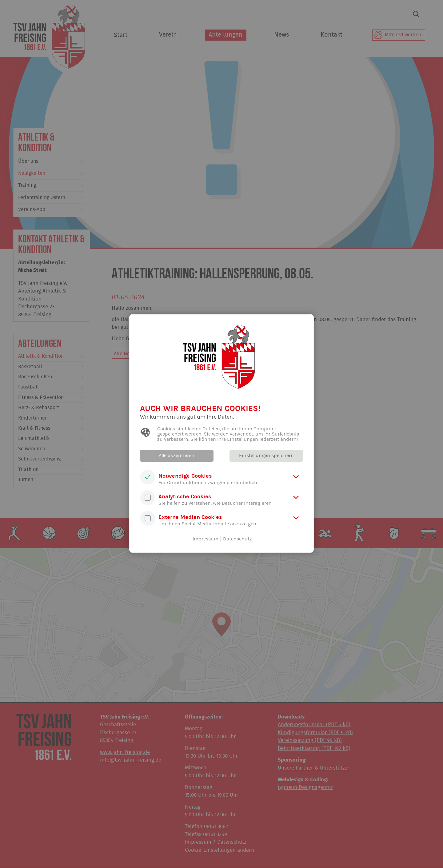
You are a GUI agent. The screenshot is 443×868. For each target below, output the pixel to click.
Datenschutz (237, 539)
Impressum (206, 539)
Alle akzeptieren (177, 456)
